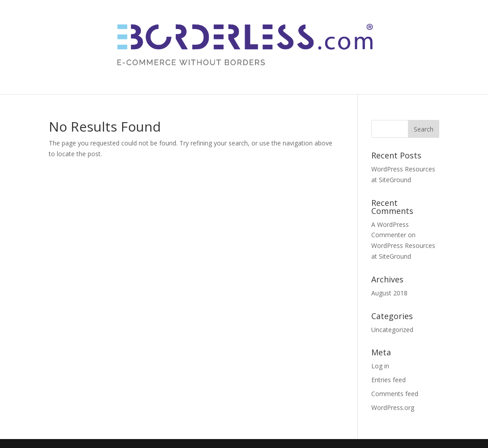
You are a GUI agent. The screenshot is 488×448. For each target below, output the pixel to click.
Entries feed (388, 380)
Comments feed (395, 394)
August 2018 (389, 293)
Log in (380, 366)
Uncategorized (392, 330)
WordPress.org (393, 407)
